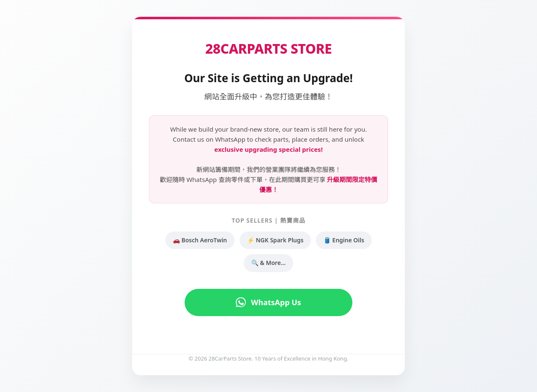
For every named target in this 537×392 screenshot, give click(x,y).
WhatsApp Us (268, 302)
